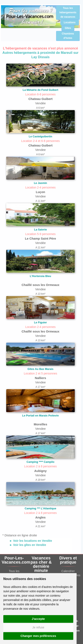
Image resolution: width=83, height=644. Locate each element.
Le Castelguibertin (40, 136)
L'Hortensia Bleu (40, 276)
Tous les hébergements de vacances (68, 12)
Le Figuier (40, 322)
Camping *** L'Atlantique (40, 508)
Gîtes (68, 28)
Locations (70, 22)
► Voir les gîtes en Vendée (28, 545)
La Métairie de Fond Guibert (41, 90)
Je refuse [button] (38, 627)
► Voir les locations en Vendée (31, 541)
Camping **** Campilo (40, 462)
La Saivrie (40, 230)
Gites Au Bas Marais (40, 369)
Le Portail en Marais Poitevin (40, 416)
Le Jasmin (41, 183)
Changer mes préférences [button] (38, 636)
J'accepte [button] (38, 619)
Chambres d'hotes (68, 36)
